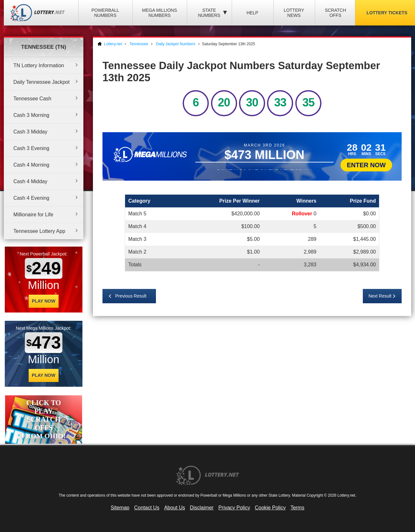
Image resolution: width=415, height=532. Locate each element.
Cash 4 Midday (30, 181)
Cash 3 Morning (31, 115)
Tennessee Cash (32, 99)
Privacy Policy (234, 508)
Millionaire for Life (33, 215)
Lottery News (294, 13)
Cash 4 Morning (31, 165)
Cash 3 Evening (31, 148)
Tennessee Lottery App (39, 231)
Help (253, 13)
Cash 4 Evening (31, 198)
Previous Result (131, 296)
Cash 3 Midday (30, 132)
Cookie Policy (270, 508)
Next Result (380, 296)
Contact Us (147, 508)
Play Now (44, 301)
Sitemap (120, 508)
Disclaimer (202, 508)
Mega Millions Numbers (159, 13)
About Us (175, 508)
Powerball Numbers (105, 13)
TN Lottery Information (39, 65)
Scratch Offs (336, 13)
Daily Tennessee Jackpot (42, 82)
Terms (298, 508)
